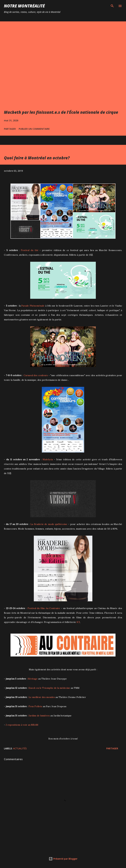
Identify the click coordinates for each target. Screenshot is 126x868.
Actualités (20, 748)
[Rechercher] (112, 6)
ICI (78, 622)
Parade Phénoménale (33, 306)
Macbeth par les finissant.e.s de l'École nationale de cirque (61, 112)
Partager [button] (10, 129)
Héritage (33, 679)
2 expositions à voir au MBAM (22, 725)
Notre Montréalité (24, 6)
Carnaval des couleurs (36, 375)
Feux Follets (35, 706)
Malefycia (48, 459)
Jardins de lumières (39, 716)
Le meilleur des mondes (42, 697)
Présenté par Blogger (63, 859)
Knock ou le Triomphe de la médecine (49, 688)
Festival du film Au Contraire (44, 608)
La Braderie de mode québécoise (49, 524)
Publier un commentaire (34, 129)
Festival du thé (30, 250)
